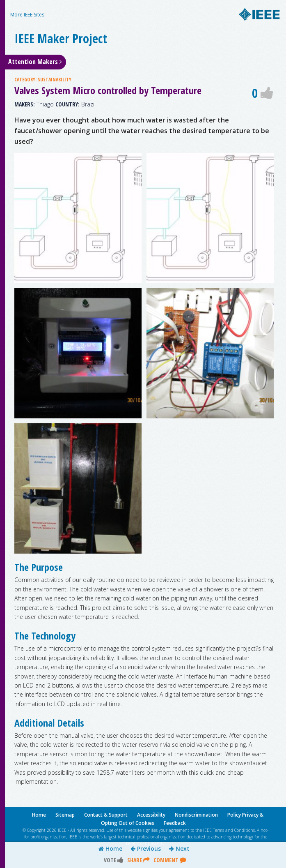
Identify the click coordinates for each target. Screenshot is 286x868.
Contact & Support (106, 815)
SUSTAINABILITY (55, 80)
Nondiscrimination (196, 815)
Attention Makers (35, 62)
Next (179, 849)
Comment (170, 860)
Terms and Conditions (234, 830)
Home (110, 849)
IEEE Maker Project (61, 38)
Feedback (175, 823)
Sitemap (65, 815)
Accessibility (151, 815)
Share (138, 860)
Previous (146, 849)
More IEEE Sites (27, 15)
